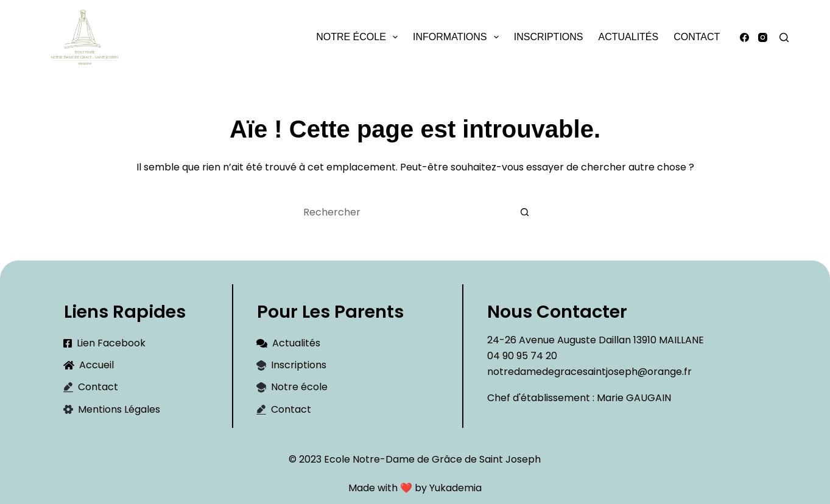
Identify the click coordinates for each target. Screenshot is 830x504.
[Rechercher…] (403, 212)
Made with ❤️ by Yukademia (415, 488)
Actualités (629, 37)
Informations (458, 37)
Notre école (359, 37)
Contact (697, 37)
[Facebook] (744, 37)
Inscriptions (549, 37)
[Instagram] (763, 37)
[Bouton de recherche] (525, 212)
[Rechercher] (784, 37)
